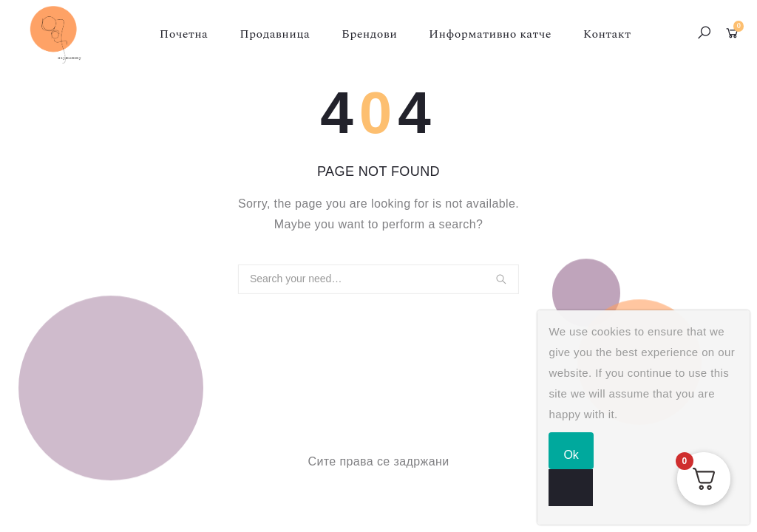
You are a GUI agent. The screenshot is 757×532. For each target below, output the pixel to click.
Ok (571, 455)
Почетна (184, 34)
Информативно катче (490, 34)
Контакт (607, 34)
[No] (571, 488)
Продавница (275, 34)
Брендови (369, 34)
